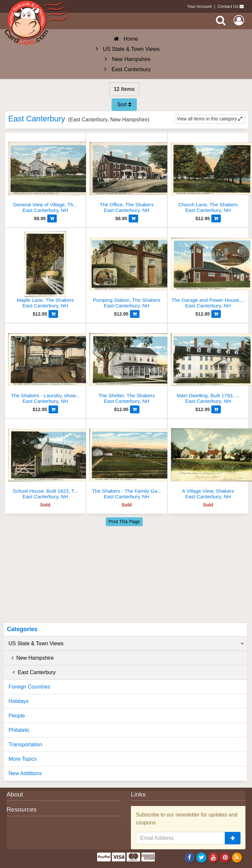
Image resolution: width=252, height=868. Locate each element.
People (17, 716)
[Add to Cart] (52, 218)
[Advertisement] (127, 573)
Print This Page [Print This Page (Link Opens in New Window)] (124, 522)
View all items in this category (210, 119)
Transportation (25, 744)
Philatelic (19, 730)
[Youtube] (213, 858)
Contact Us (228, 6)
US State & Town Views (126, 644)
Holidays (19, 701)
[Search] (221, 20)
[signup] (233, 838)
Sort (124, 104)
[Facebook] (189, 858)
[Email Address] (180, 838)
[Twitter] (202, 858)
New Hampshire (31, 658)
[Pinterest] (225, 858)
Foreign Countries (29, 687)
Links (138, 794)
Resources (22, 809)
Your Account (200, 6)
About (15, 794)
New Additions (25, 773)
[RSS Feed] (237, 858)
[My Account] (239, 20)
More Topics (23, 759)
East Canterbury (32, 672)
